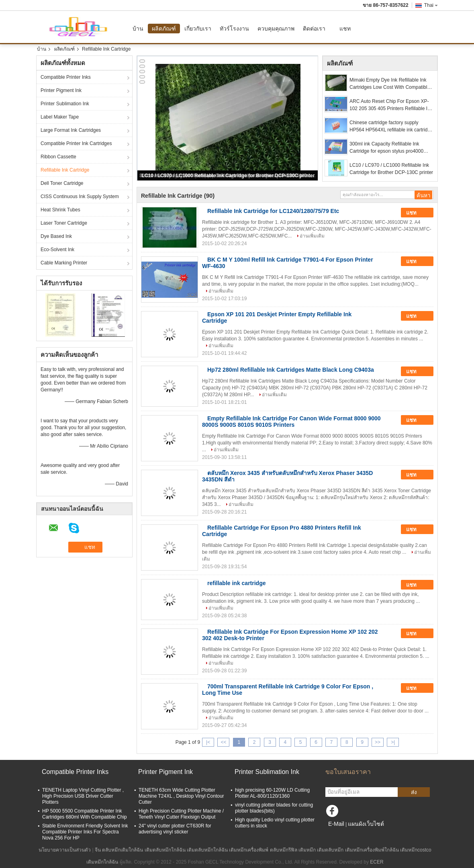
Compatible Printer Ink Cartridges (76, 143)
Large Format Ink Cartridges (71, 130)
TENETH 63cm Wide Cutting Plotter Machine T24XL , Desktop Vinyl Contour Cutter (181, 796)
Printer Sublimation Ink (65, 104)
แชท (345, 29)
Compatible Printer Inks (66, 77)
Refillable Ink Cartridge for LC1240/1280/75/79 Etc (273, 211)
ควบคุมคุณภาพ (276, 29)
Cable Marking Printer (64, 263)
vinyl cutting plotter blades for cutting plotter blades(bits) (274, 808)
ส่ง (414, 792)
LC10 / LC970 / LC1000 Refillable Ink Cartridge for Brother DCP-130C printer (228, 176)
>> (378, 742)
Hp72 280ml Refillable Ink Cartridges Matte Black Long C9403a (291, 370)
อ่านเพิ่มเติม (312, 236)
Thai (431, 5)
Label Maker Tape (60, 117)
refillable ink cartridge (237, 583)
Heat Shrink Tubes (60, 210)
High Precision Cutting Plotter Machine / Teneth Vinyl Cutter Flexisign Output (181, 814)
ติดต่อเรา (314, 29)
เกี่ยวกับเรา (198, 29)
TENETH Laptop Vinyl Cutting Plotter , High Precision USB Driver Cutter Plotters (83, 796)
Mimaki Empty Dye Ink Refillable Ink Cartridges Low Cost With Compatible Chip (390, 84)
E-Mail (336, 824)
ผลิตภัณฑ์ (164, 29)
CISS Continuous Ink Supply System (80, 197)
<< (223, 742)
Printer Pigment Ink (61, 90)
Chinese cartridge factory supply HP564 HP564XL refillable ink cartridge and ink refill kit (391, 127)
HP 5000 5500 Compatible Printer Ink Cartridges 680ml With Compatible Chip (85, 814)
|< (208, 742)
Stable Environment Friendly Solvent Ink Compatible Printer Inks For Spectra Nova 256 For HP (85, 832)
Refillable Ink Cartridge (65, 170)
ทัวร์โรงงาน (234, 29)
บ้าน (138, 29)
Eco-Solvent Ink (57, 250)
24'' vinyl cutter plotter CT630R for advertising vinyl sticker (175, 829)
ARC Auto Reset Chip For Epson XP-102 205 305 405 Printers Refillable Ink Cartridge (391, 105)
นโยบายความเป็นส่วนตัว (65, 850)
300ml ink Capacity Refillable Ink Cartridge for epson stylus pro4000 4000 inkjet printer (386, 148)
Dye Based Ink (56, 236)
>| (393, 742)
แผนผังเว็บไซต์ (366, 824)
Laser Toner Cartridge (64, 223)
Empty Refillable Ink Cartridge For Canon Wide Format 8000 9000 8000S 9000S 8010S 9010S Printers (291, 422)
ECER (377, 862)
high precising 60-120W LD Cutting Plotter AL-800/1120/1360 (272, 793)
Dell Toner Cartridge (62, 183)
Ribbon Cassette (58, 157)
